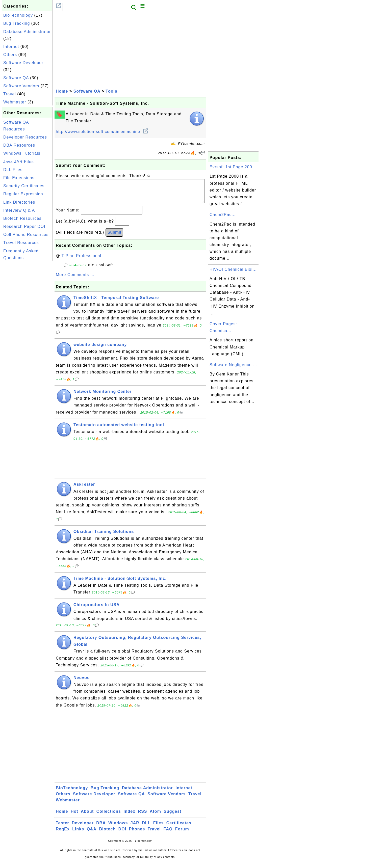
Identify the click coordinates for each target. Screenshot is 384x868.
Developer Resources (25, 137)
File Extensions (19, 178)
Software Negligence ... (233, 365)
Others (10, 55)
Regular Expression (23, 194)
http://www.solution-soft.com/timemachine (102, 132)
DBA (101, 828)
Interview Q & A (19, 210)
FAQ (168, 834)
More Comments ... (75, 280)
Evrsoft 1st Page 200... (233, 167)
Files (158, 828)
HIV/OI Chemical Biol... (233, 269)
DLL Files (13, 170)
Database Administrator (27, 32)
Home (62, 91)
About (87, 816)
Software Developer (23, 63)
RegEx (63, 834)
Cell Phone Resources (26, 235)
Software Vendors (21, 86)
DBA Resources (19, 145)
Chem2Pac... (223, 215)
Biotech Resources (22, 218)
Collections (109, 816)
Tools (111, 91)
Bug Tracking (17, 23)
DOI (122, 834)
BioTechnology (18, 15)
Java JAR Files (19, 162)
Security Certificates (24, 186)
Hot (74, 816)
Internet (11, 47)
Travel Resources (21, 243)
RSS (143, 816)
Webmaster (15, 102)
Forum (182, 834)
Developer (83, 828)
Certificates (179, 828)
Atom (155, 816)
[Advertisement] (27, 338)
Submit (114, 237)
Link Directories (19, 202)
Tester (62, 828)
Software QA (16, 78)
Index (129, 816)
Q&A (92, 834)
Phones (137, 834)
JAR (135, 828)
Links (78, 834)
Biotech (108, 834)
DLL (146, 828)
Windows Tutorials (22, 153)
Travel (10, 94)
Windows (118, 828)
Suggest (172, 816)
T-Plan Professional (81, 261)
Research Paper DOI (24, 226)
